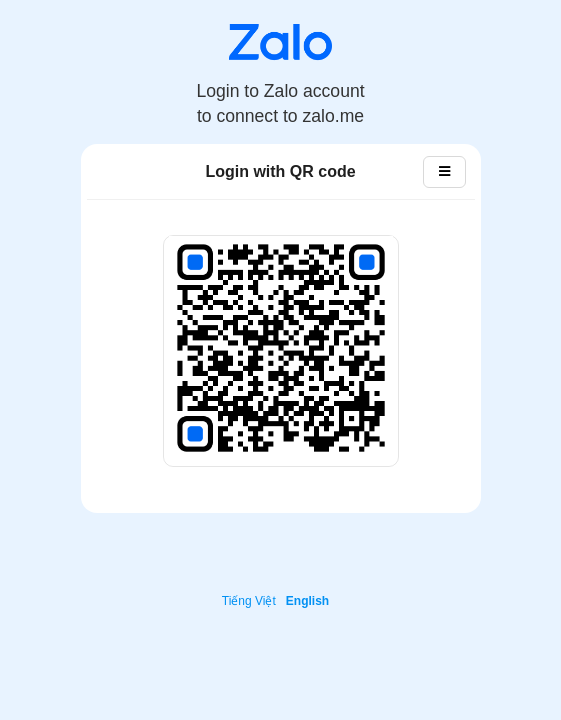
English (307, 601)
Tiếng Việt (249, 601)
